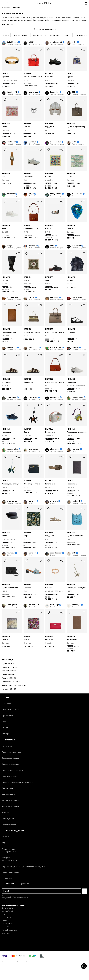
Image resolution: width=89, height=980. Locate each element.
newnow (76, 449)
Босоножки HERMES (11, 682)
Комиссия (6, 813)
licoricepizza (12, 298)
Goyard (4, 914)
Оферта (19, 962)
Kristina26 (11, 142)
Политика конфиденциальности (36, 962)
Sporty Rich (6, 933)
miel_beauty (77, 298)
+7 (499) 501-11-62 (9, 861)
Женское (6, 8)
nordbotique (56, 142)
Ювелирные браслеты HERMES (16, 685)
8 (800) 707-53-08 (9, 852)
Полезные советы (10, 776)
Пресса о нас (8, 716)
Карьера (6, 734)
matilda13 (76, 501)
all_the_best (77, 194)
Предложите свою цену (12, 770)
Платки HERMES (9, 678)
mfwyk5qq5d (56, 194)
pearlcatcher (56, 347)
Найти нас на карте (10, 873)
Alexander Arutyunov (9, 930)
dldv (74, 553)
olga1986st (12, 397)
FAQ (4, 843)
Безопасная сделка (10, 758)
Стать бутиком (8, 819)
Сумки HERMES (9, 664)
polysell (75, 347)
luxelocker (55, 92)
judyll (74, 42)
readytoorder (56, 553)
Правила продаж (7, 962)
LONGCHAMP (7, 924)
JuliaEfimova (12, 42)
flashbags (55, 605)
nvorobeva (33, 449)
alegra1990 (55, 449)
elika (52, 246)
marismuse (33, 92)
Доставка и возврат (10, 764)
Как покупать (8, 746)
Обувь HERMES (9, 674)
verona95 (54, 298)
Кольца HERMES (9, 689)
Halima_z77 (12, 347)
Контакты (6, 837)
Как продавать (8, 794)
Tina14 (31, 298)
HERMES (6, 74)
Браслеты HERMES (10, 667)
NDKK (31, 42)
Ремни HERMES (9, 671)
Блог (4, 722)
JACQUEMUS (6, 917)
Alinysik (10, 246)
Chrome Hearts (7, 908)
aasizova (32, 142)
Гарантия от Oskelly (10, 710)
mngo (31, 194)
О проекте (6, 703)
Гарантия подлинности (12, 752)
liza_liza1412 (12, 92)
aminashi (11, 194)
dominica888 (56, 42)
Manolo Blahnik (7, 927)
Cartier (4, 921)
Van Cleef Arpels (8, 911)
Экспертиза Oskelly (10, 800)
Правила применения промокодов (17, 782)
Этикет (5, 728)
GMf (74, 92)
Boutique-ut (12, 605)
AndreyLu (33, 246)
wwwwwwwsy (13, 501)
